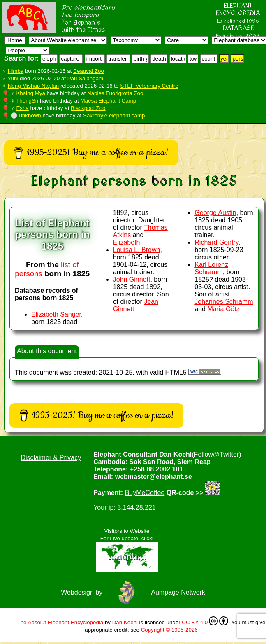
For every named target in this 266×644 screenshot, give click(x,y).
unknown (30, 115)
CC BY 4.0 (205, 621)
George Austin (215, 213)
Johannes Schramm (224, 302)
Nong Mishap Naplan (33, 86)
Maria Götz (223, 309)
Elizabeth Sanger (56, 314)
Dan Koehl (125, 622)
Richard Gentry (216, 242)
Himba (16, 71)
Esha (22, 108)
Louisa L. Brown (137, 250)
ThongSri (27, 101)
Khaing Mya (30, 93)
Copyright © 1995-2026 (169, 630)
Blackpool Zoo (88, 108)
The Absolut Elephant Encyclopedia (60, 622)
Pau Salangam (85, 78)
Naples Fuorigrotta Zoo (115, 93)
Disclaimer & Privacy (51, 458)
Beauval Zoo (89, 71)
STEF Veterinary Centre (149, 86)
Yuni (13, 78)
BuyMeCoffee (145, 493)
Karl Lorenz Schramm (211, 268)
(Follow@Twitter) (216, 454)
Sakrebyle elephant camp (114, 115)
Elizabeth (127, 242)
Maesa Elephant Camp (109, 101)
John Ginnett (132, 279)
